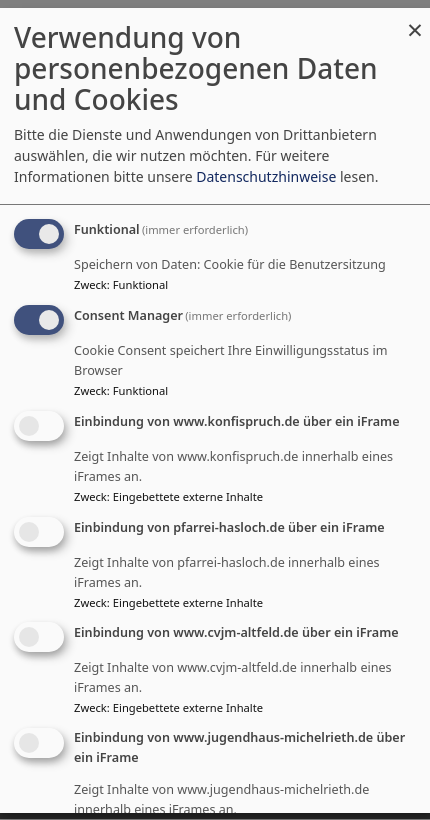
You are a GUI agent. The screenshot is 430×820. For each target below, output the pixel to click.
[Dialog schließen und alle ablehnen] (415, 20)
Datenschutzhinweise (266, 176)
